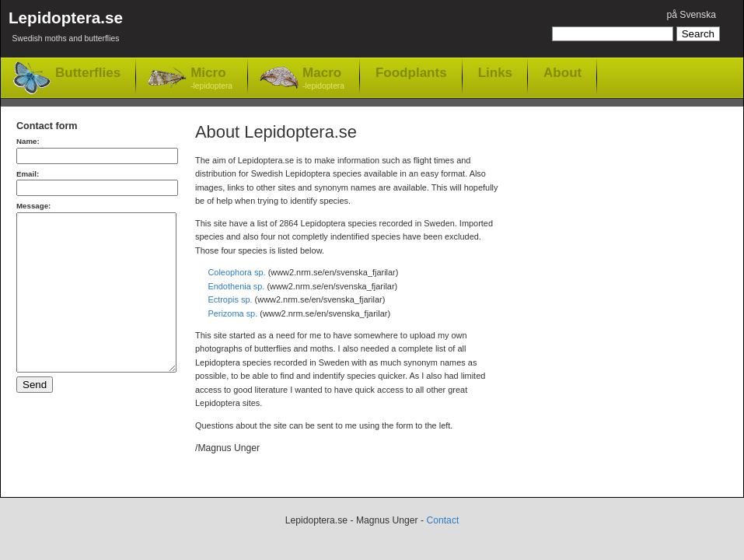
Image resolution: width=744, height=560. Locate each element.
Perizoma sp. (232, 313)
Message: (33, 206)
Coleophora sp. (236, 272)
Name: (28, 141)
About (562, 72)
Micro (211, 79)
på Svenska (691, 15)
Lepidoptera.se (66, 29)
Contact (442, 520)
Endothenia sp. (236, 286)
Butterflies (88, 73)
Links (495, 72)
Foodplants (411, 72)
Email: (28, 174)
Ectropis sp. (230, 299)
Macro (323, 79)
